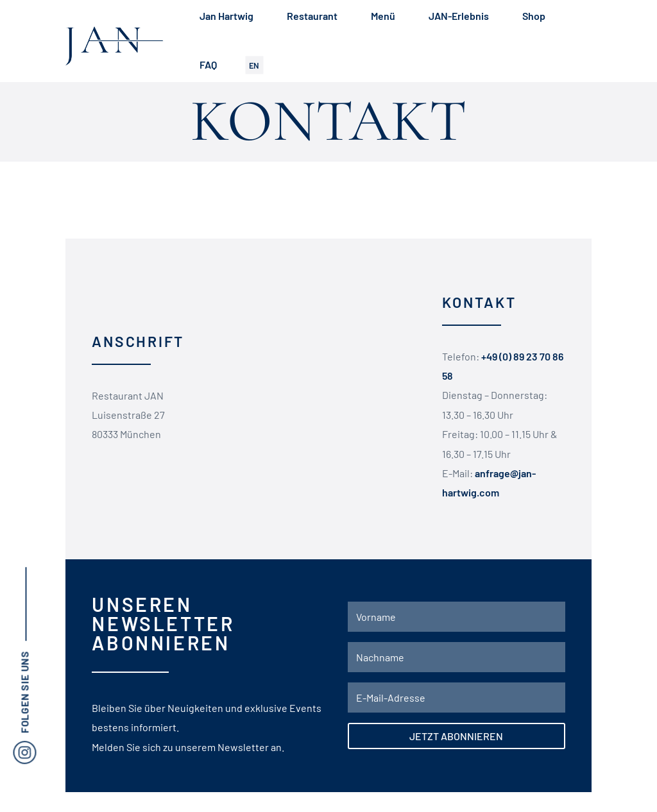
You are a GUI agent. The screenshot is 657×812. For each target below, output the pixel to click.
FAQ (208, 64)
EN (254, 64)
